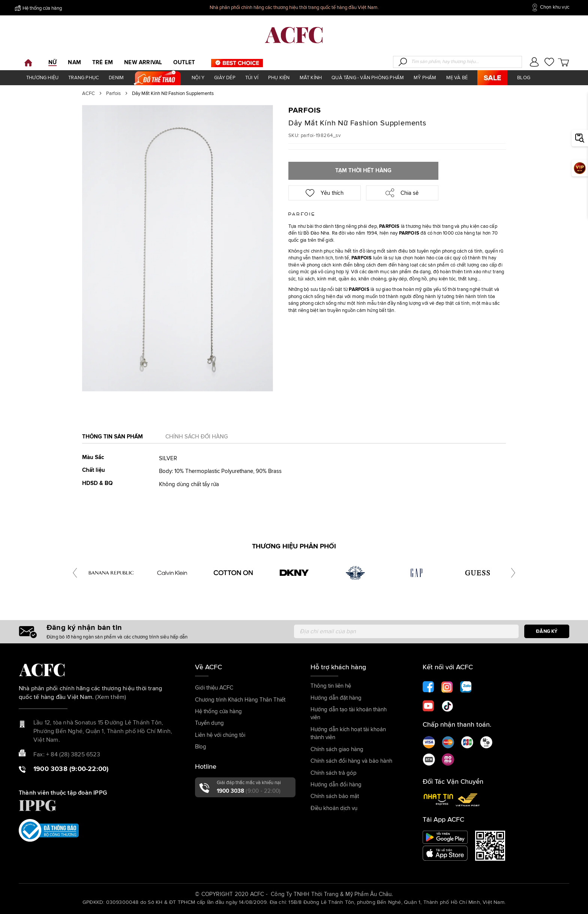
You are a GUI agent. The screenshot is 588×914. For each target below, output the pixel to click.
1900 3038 (249, 791)
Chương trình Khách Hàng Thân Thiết (240, 700)
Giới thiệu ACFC (214, 688)
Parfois (113, 94)
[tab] (112, 439)
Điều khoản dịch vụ (334, 808)
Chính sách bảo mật (335, 796)
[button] (534, 63)
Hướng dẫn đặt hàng (336, 698)
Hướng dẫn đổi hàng (336, 785)
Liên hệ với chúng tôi (220, 735)
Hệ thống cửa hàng (38, 8)
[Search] (403, 62)
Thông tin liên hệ (331, 686)
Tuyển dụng (209, 723)
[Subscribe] (547, 631)
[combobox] (457, 62)
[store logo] (294, 35)
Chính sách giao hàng (337, 749)
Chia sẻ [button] (402, 193)
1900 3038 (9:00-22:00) (71, 769)
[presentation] (75, 573)
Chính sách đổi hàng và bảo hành (351, 761)
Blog (201, 747)
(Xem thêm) (111, 697)
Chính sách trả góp (334, 773)
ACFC (88, 94)
